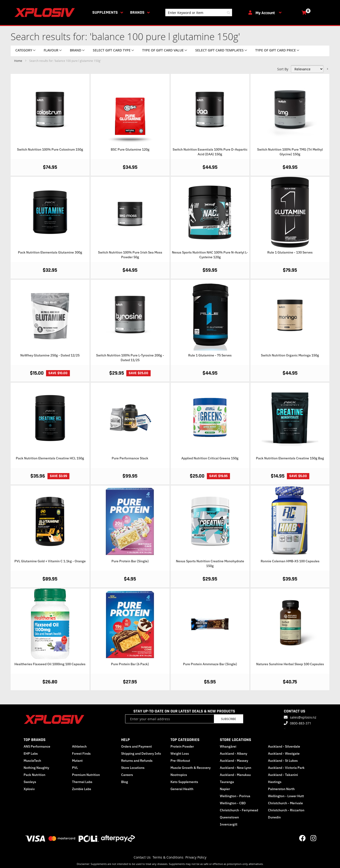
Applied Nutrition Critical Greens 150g (210, 458)
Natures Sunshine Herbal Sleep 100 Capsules (290, 664)
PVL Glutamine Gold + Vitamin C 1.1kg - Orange (50, 561)
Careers (127, 775)
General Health (182, 789)
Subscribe (229, 719)
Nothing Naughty (36, 768)
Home (19, 61)
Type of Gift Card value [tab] (163, 50)
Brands (137, 12)
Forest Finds (81, 754)
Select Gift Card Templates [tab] (219, 50)
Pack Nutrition (34, 775)
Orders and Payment (136, 746)
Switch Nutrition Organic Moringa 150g (290, 355)
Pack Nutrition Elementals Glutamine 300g (50, 252)
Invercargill (229, 824)
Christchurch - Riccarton (286, 810)
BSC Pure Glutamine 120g (130, 149)
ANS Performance (37, 746)
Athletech (79, 746)
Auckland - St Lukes (283, 761)
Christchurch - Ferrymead (239, 810)
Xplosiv (29, 789)
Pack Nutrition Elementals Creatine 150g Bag (290, 458)
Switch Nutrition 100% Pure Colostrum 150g (50, 149)
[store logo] (46, 13)
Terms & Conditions (168, 857)
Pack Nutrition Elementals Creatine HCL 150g (50, 458)
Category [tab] (24, 50)
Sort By (283, 69)
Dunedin (274, 817)
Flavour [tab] (51, 50)
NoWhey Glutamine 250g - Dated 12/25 (50, 355)
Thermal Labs (82, 782)
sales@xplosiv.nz (303, 717)
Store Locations (133, 768)
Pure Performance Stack (130, 458)
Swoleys (30, 782)
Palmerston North (281, 789)
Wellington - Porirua (235, 796)
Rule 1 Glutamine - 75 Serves (210, 355)
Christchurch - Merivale (285, 803)
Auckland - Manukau (235, 775)
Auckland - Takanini (283, 775)
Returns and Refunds (137, 761)
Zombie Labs (82, 789)
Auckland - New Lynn (236, 768)
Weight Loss (180, 754)
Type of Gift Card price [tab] (276, 50)
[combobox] (199, 13)
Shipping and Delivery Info (141, 754)
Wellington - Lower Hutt (286, 796)
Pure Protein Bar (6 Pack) (130, 664)
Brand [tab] (76, 50)
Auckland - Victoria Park (286, 768)
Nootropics (179, 775)
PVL (75, 768)
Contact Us (142, 857)
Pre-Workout (180, 761)
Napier (225, 789)
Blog (125, 782)
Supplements (105, 12)
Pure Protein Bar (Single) (130, 561)
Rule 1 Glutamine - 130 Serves (290, 252)
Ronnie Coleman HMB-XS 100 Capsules (290, 561)
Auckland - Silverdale (284, 746)
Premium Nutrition (86, 775)
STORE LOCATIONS (236, 740)
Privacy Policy (196, 857)
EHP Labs (31, 754)
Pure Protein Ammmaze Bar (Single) (210, 664)
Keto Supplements (184, 782)
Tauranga (227, 782)
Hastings (275, 782)
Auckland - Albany (234, 754)
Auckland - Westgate (284, 754)
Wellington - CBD (233, 803)
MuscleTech (32, 761)
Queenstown (229, 817)
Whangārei (228, 746)
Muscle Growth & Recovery (191, 768)
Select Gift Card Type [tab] (112, 50)
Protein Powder (182, 746)
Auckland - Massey (234, 761)
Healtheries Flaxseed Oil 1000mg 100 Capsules (50, 664)
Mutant (77, 761)
